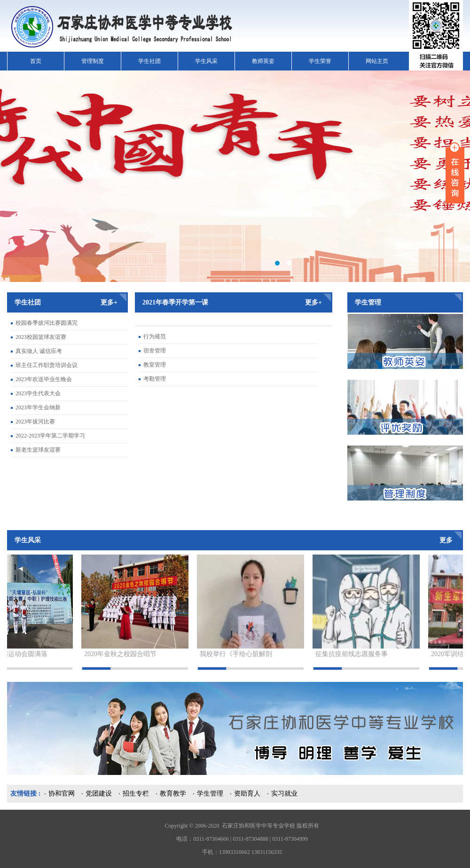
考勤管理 (155, 379)
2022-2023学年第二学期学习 (50, 436)
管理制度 (93, 61)
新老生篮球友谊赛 (38, 450)
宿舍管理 (155, 351)
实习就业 (284, 794)
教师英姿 (263, 61)
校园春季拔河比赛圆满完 (47, 323)
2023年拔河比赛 (35, 422)
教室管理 (155, 365)
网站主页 (377, 61)
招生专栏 (136, 794)
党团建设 (99, 794)
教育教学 (173, 794)
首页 (36, 61)
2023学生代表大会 (38, 393)
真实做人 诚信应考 (39, 351)
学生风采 (206, 61)
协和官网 (62, 794)
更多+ (109, 302)
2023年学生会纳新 (38, 407)
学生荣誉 (320, 61)
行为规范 (155, 336)
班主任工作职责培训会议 (47, 365)
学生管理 (210, 794)
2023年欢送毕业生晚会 (44, 379)
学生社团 (149, 61)
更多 (446, 540)
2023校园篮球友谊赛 (41, 337)
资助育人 (247, 794)
